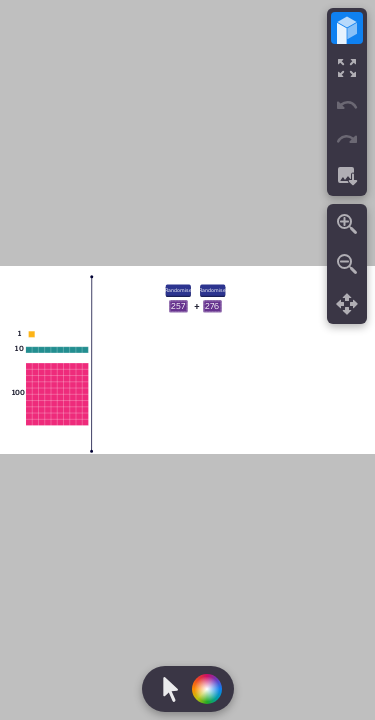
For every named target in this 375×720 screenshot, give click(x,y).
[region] (187, 360)
